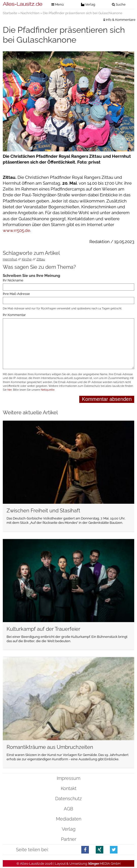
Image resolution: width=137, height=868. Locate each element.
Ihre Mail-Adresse (16, 294)
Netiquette (48, 390)
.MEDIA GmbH (104, 864)
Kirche (27, 259)
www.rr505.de (16, 230)
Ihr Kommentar (14, 315)
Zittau (41, 259)
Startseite (10, 13)
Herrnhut (10, 259)
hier (9, 390)
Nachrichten (30, 13)
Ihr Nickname (13, 280)
